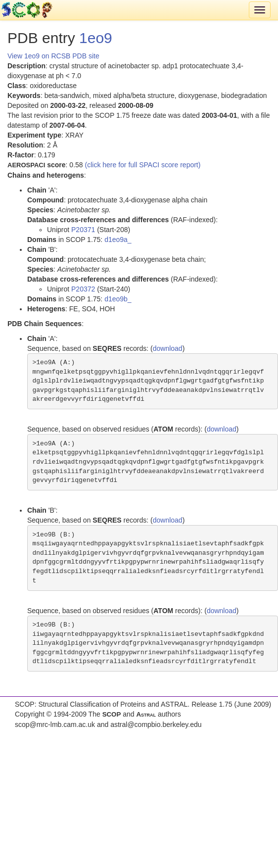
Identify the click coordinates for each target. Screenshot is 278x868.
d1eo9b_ (118, 299)
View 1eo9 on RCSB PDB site (53, 56)
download (168, 348)
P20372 (83, 289)
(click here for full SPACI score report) (143, 165)
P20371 (83, 230)
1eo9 (96, 38)
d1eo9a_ (118, 240)
